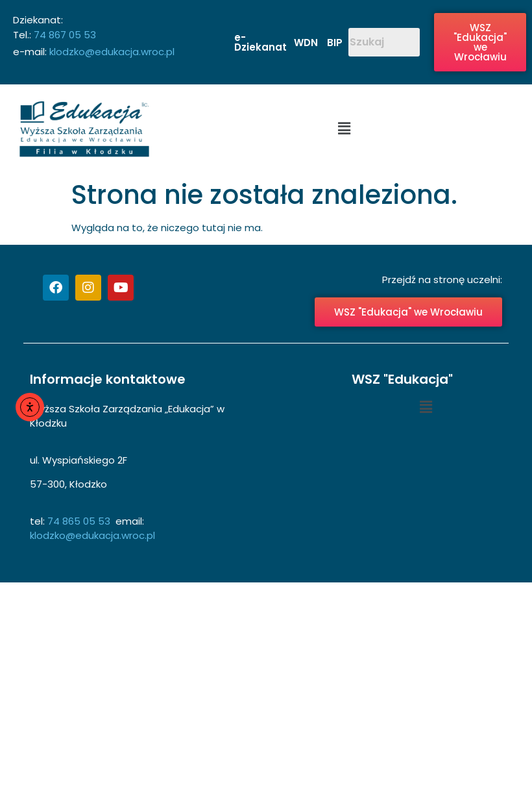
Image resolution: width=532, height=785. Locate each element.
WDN (306, 43)
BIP (335, 43)
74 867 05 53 (64, 35)
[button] (344, 129)
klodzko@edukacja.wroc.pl (112, 52)
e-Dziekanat (260, 42)
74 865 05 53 (80, 521)
